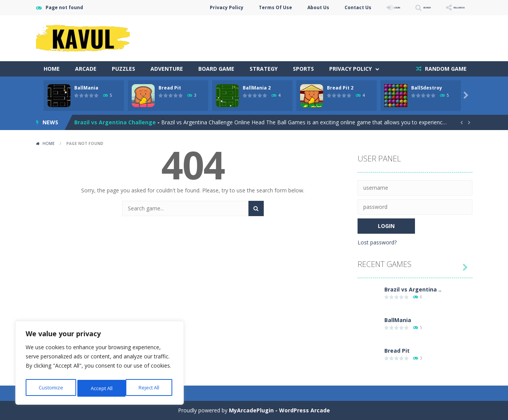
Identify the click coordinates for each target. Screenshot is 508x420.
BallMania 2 (257, 88)
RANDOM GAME (445, 69)
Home (52, 69)
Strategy (264, 69)
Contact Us (319, 7)
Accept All (150, 388)
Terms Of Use (236, 7)
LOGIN (364, 7)
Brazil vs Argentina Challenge (115, 122)
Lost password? (377, 242)
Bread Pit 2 (340, 88)
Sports (303, 69)
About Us (279, 7)
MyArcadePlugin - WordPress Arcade (279, 410)
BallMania (86, 88)
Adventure (167, 69)
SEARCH (404, 7)
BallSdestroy (427, 88)
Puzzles (123, 69)
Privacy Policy (188, 7)
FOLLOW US (451, 7)
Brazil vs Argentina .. (413, 289)
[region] (100, 365)
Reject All (101, 388)
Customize (50, 388)
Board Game (216, 69)
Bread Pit (170, 88)
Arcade (86, 69)
